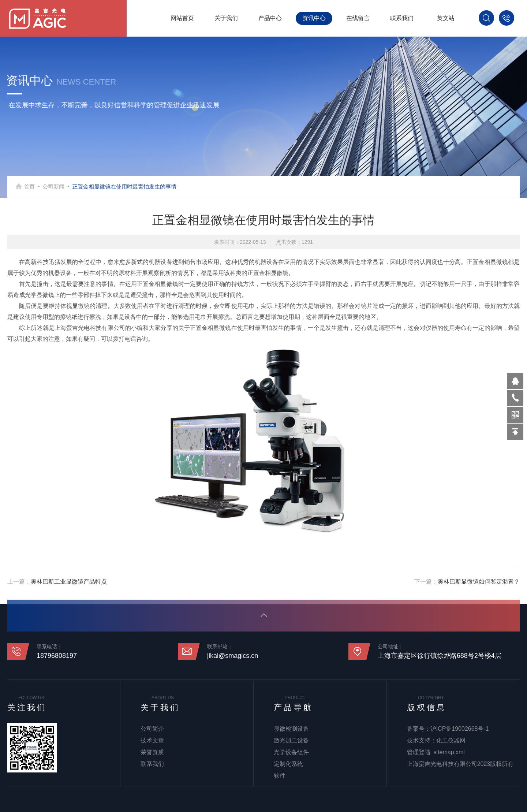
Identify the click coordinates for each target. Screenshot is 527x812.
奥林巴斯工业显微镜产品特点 (69, 582)
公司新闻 (63, 187)
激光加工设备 (291, 740)
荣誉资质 (152, 752)
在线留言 (358, 18)
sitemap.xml (449, 752)
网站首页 (182, 18)
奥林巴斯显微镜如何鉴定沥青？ (479, 582)
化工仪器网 (451, 740)
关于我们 (226, 18)
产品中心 (270, 18)
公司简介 (152, 729)
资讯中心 (314, 18)
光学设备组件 (291, 752)
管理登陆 (419, 752)
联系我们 (402, 18)
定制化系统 (288, 764)
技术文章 (152, 740)
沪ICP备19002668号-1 (460, 729)
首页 (39, 187)
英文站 (446, 18)
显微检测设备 (291, 729)
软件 (280, 776)
